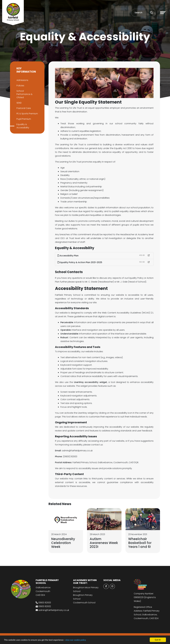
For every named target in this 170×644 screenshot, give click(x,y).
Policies (20, 86)
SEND (19, 103)
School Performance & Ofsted (24, 94)
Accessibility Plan (68, 256)
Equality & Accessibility (23, 126)
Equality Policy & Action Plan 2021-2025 (80, 262)
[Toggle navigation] (163, 13)
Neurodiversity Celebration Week (63, 543)
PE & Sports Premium (27, 114)
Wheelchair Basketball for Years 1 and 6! (140, 543)
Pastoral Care (23, 108)
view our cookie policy (76, 640)
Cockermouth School (84, 603)
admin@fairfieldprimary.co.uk (54, 610)
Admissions (22, 80)
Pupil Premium (23, 119)
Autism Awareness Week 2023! (104, 543)
